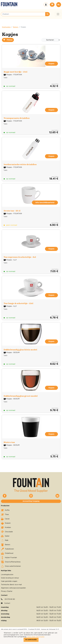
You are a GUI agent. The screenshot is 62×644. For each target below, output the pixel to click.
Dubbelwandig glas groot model (21, 396)
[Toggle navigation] (58, 14)
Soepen (6, 523)
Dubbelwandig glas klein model (20, 350)
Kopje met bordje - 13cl (16, 72)
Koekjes (6, 527)
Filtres (8, 40)
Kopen (51, 64)
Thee (5, 515)
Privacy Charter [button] (7, 591)
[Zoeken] (23, 14)
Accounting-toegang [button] (31, 501)
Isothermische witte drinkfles (20, 164)
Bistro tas (9, 442)
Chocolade (7, 532)
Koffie (5, 510)
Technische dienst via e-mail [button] (11, 585)
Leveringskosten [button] (7, 575)
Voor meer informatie (36, 637)
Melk (5, 540)
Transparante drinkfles (17, 118)
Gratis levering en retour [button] (10, 578)
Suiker (5, 536)
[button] (46, 5)
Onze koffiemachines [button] (11, 562)
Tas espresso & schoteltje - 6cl (20, 257)
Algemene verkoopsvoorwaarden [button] (13, 588)
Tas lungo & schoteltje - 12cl (19, 303)
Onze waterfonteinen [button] (11, 566)
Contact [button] (7, 603)
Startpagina (6, 27)
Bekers (16, 27)
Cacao (5, 519)
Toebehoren (7, 549)
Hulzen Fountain (9, 558)
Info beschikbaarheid (45, 203)
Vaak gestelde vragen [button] (9, 581)
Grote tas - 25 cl (12, 211)
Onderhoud (7, 553)
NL (59, 5)
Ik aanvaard (31, 640)
